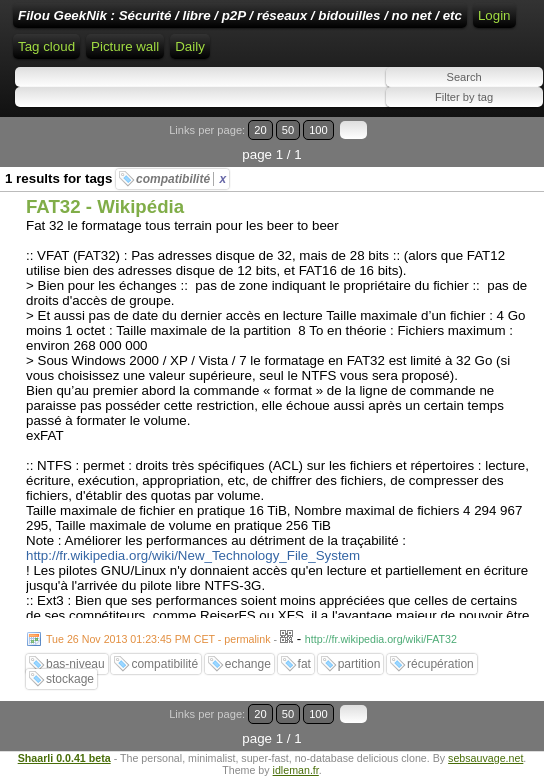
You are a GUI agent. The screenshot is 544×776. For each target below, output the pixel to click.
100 (318, 130)
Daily (190, 46)
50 (288, 130)
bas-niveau (75, 664)
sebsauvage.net (485, 758)
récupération (440, 664)
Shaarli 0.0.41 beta (64, 758)
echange (248, 664)
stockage (70, 679)
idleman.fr (296, 770)
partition (359, 664)
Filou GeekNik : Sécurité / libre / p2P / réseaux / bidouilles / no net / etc (240, 15)
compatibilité (181, 179)
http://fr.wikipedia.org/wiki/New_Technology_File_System (193, 555)
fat (304, 664)
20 (260, 130)
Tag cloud (46, 46)
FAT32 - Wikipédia (105, 206)
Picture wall (125, 46)
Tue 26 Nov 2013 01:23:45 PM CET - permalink (158, 639)
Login (494, 15)
